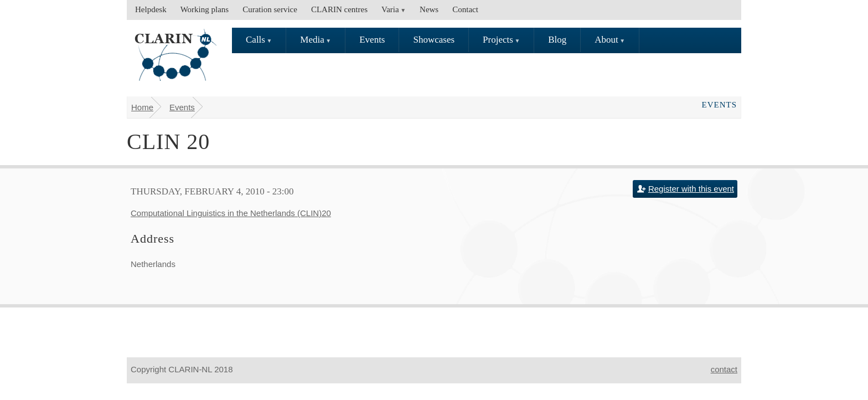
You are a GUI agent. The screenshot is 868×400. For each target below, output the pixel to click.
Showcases (434, 40)
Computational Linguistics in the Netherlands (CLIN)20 (231, 213)
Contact (465, 9)
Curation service (270, 9)
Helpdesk (151, 9)
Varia (390, 9)
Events (372, 40)
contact (724, 369)
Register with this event (691, 189)
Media (312, 40)
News (429, 9)
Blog (557, 40)
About (606, 40)
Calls (255, 40)
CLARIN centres (339, 9)
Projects (498, 40)
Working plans (205, 9)
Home (142, 107)
